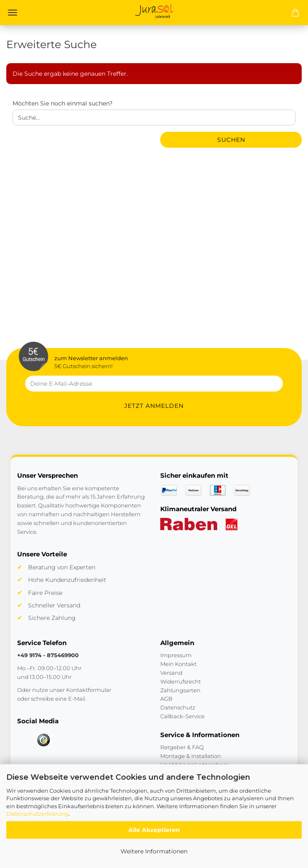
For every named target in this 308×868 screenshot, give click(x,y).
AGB (166, 699)
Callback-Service (182, 716)
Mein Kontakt (178, 664)
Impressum (176, 655)
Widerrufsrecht (181, 681)
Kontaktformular (89, 690)
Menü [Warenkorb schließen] (13, 13)
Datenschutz (178, 707)
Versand (171, 673)
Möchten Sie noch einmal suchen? (63, 103)
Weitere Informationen (154, 851)
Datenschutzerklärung (37, 814)
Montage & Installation (191, 756)
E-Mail (77, 699)
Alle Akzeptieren (154, 830)
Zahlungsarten (180, 690)
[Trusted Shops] (44, 740)
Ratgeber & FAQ (182, 747)
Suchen (231, 140)
